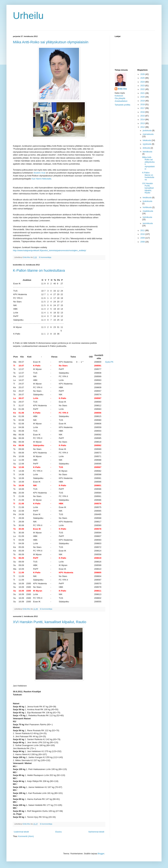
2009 (143, 238)
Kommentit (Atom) (26, 836)
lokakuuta (147, 140)
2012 (143, 127)
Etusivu (59, 832)
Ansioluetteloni (121, 101)
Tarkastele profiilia (122, 105)
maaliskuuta (148, 211)
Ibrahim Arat (39, 173)
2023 (143, 86)
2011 (143, 230)
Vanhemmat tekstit (96, 832)
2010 (143, 234)
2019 (143, 101)
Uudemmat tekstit (21, 832)
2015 (143, 116)
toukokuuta (147, 201)
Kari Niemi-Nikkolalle (42, 179)
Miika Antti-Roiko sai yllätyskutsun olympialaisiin (51, 42)
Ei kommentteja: (46, 257)
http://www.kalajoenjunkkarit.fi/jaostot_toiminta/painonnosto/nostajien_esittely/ (50, 250)
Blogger (101, 854)
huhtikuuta (147, 207)
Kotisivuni (119, 96)
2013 (143, 123)
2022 (143, 89)
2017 (143, 108)
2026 (143, 74)
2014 (143, 120)
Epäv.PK (109, 362)
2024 (143, 82)
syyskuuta (147, 144)
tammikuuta (148, 223)
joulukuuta (147, 131)
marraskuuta (148, 134)
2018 (143, 105)
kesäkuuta (147, 198)
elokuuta (147, 148)
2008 (143, 242)
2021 (143, 93)
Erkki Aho (122, 89)
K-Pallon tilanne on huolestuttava (39, 270)
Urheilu (28, 16)
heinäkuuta (147, 152)
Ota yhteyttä (120, 98)
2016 (143, 112)
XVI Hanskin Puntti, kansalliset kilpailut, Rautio (50, 622)
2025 (143, 78)
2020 (143, 97)
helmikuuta (147, 217)
